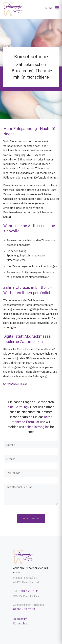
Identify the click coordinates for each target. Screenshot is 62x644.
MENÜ (52, 8)
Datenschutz (21, 623)
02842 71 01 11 (29, 591)
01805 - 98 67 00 (24, 609)
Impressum (20, 619)
